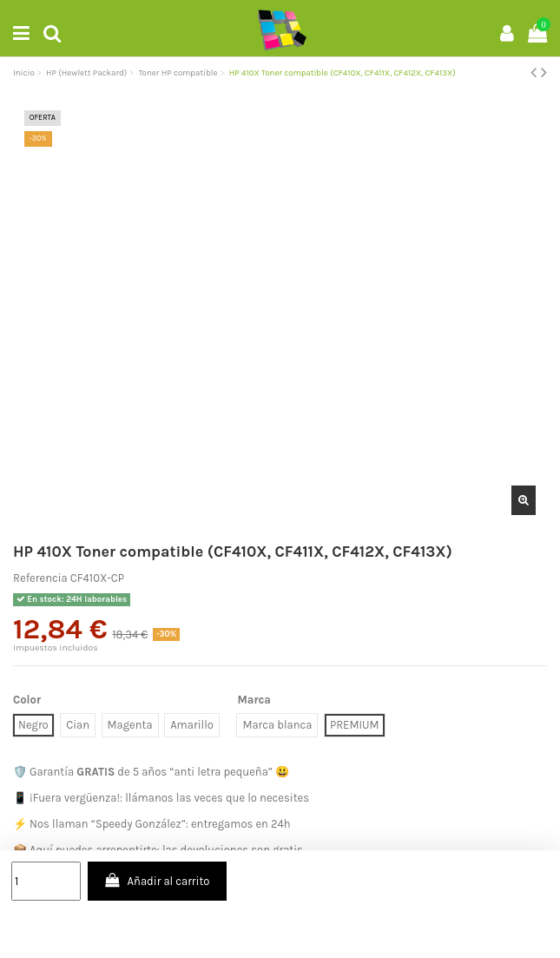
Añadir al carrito (157, 880)
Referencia (40, 578)
